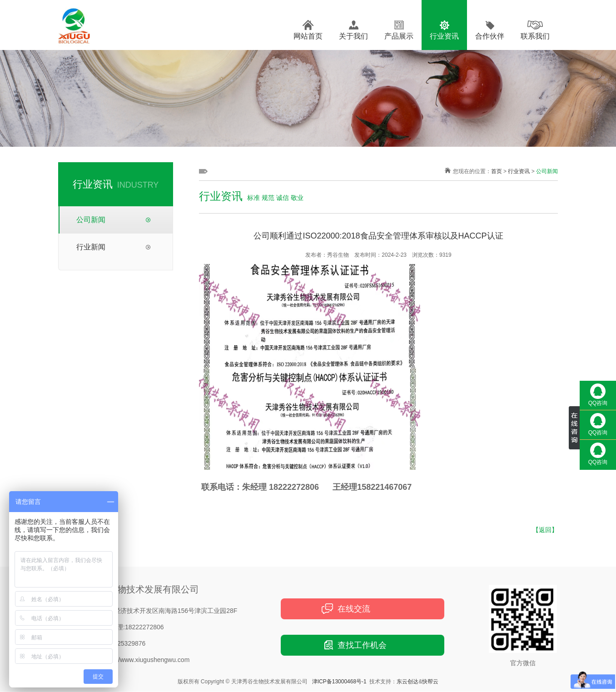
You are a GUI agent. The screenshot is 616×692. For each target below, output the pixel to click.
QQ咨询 (598, 395)
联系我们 (535, 36)
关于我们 (353, 36)
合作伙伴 (490, 36)
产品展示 (399, 36)
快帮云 (430, 682)
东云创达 (407, 682)
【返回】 (545, 530)
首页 (497, 171)
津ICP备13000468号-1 (339, 682)
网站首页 (308, 36)
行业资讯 (444, 36)
